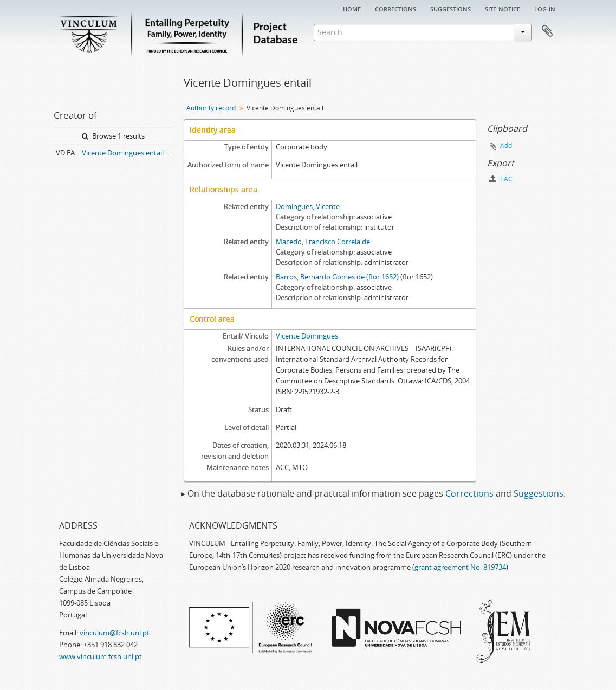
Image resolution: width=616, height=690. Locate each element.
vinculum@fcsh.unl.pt (115, 633)
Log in (545, 8)
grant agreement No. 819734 (460, 567)
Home (352, 8)
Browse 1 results (113, 136)
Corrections (395, 8)
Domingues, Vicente (308, 206)
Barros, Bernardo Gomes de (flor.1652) (337, 277)
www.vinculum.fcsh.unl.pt (100, 656)
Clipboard (547, 31)
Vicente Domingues (307, 336)
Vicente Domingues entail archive (127, 153)
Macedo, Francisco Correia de (323, 242)
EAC (501, 179)
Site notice (502, 8)
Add (506, 145)
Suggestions (450, 8)
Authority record (211, 108)
